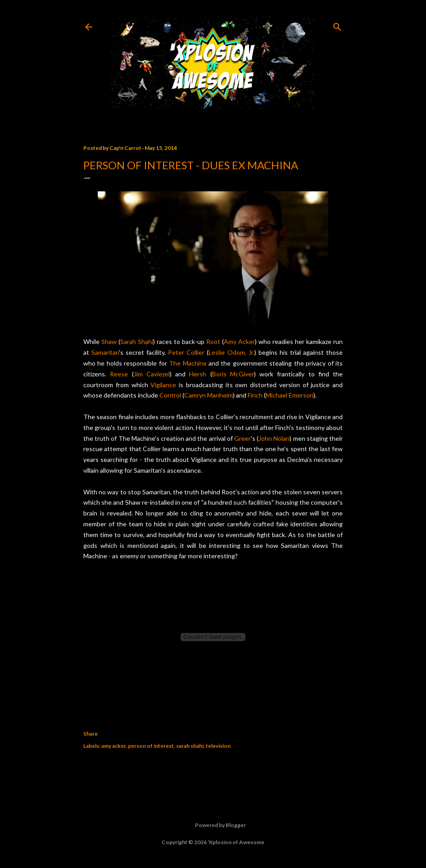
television (218, 746)
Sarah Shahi (137, 341)
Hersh (198, 374)
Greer (242, 438)
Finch (255, 395)
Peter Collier (186, 352)
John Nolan (274, 438)
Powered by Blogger (213, 825)
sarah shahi (190, 746)
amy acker (113, 746)
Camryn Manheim (208, 395)
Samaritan (105, 352)
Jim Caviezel (152, 374)
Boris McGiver (233, 374)
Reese (119, 374)
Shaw (109, 341)
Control (170, 395)
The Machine (188, 363)
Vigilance (163, 385)
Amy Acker (239, 341)
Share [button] (91, 734)
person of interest (151, 746)
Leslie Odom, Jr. (231, 352)
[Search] (337, 25)
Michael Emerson (290, 395)
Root (213, 341)
